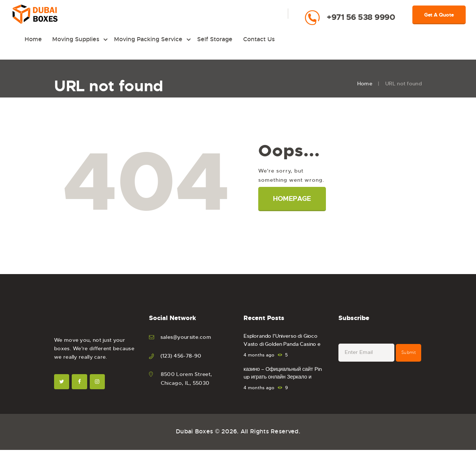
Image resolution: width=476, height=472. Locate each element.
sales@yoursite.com (186, 338)
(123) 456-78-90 (181, 357)
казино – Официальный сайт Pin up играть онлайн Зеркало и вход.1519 (283, 379)
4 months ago (259, 356)
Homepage (293, 200)
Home (365, 85)
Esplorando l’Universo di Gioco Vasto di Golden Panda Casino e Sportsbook (285, 346)
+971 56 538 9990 (361, 17)
